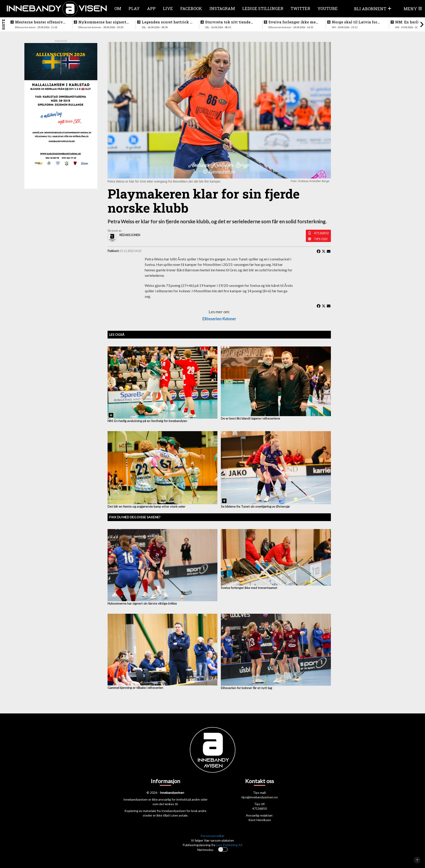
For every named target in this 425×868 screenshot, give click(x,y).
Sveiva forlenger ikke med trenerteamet (293, 22)
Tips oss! (321, 239)
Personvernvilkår (212, 836)
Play (134, 8)
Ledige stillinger (263, 8)
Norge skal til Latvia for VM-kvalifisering (355, 22)
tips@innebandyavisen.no (260, 797)
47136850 (321, 233)
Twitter (300, 8)
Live (168, 8)
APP (151, 8)
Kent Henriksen (260, 820)
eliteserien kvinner (219, 319)
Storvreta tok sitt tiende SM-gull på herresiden (228, 22)
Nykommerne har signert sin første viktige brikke (102, 22)
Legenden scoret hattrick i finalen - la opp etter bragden (166, 22)
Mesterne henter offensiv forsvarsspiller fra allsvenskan (39, 22)
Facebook (191, 8)
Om (118, 8)
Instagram (222, 8)
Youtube (328, 8)
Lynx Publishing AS (229, 845)
